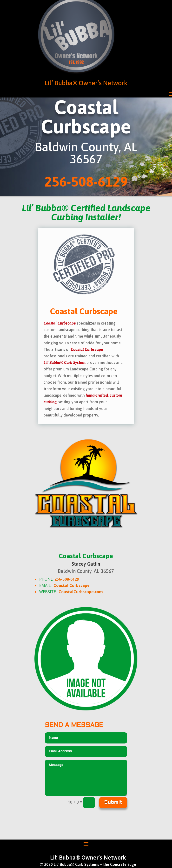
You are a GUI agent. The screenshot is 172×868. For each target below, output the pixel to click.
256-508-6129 (67, 579)
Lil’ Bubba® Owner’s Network (86, 83)
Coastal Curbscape (72, 585)
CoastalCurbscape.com (81, 592)
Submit (113, 803)
